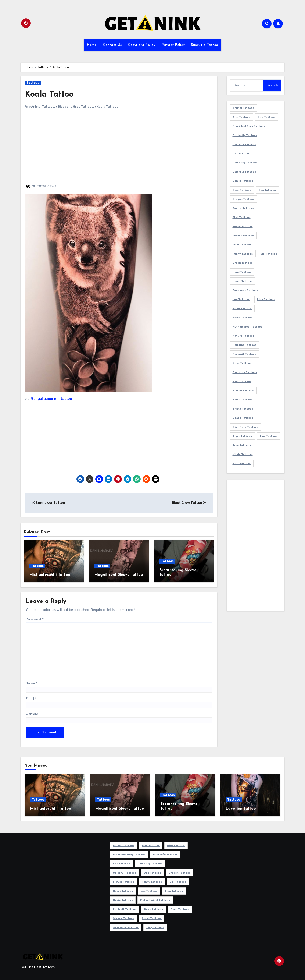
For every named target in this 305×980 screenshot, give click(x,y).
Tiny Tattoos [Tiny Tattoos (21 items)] (268, 436)
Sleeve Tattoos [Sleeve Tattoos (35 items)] (243, 390)
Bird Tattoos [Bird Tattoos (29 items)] (267, 117)
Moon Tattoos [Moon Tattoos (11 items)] (242, 308)
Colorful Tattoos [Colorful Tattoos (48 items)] (244, 172)
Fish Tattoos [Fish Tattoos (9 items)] (242, 217)
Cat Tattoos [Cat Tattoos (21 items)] (241, 153)
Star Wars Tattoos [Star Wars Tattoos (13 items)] (245, 427)
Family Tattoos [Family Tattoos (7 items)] (243, 208)
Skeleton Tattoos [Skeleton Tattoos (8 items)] (245, 372)
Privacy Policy (173, 45)
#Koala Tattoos (106, 107)
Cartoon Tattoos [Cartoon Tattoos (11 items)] (244, 144)
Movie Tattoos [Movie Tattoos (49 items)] (243, 318)
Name (31, 683)
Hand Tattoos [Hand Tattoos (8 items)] (242, 272)
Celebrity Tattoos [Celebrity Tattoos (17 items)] (245, 163)
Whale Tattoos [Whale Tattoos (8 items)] (243, 454)
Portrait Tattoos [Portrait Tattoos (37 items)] (244, 354)
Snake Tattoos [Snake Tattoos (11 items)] (243, 409)
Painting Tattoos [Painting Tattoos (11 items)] (245, 345)
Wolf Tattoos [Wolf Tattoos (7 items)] (242, 463)
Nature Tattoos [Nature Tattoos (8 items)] (243, 336)
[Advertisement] (120, 150)
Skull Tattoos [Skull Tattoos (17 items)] (242, 381)
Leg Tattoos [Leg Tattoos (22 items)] (241, 299)
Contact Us (112, 45)
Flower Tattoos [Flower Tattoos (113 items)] (243, 236)
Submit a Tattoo (205, 45)
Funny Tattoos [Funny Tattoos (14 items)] (243, 254)
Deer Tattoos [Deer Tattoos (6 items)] (242, 190)
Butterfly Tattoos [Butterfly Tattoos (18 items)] (245, 135)
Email (31, 699)
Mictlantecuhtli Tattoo (50, 575)
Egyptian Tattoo (241, 809)
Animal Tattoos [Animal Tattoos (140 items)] (243, 108)
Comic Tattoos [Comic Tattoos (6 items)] (243, 181)
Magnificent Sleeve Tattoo (119, 575)
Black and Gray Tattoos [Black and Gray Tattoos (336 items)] (249, 126)
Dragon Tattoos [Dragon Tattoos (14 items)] (244, 199)
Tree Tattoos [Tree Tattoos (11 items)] (242, 445)
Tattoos (33, 83)
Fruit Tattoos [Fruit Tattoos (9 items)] (242, 245)
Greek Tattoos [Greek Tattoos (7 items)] (243, 263)
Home (92, 45)
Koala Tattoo (49, 95)
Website (32, 714)
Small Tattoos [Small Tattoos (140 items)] (243, 400)
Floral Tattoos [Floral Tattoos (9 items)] (243, 226)
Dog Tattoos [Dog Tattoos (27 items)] (267, 190)
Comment (35, 619)
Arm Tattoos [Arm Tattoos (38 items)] (241, 117)
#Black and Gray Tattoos (74, 107)
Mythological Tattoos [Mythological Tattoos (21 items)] (247, 327)
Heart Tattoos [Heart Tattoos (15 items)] (243, 281)
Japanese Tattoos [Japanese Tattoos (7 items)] (245, 290)
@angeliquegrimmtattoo (51, 399)
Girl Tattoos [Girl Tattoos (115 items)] (269, 254)
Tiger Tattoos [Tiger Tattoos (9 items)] (242, 436)
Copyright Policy (142, 45)
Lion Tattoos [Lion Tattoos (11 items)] (266, 299)
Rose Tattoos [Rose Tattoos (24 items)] (242, 363)
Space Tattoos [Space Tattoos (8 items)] (243, 418)
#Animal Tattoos (42, 107)
